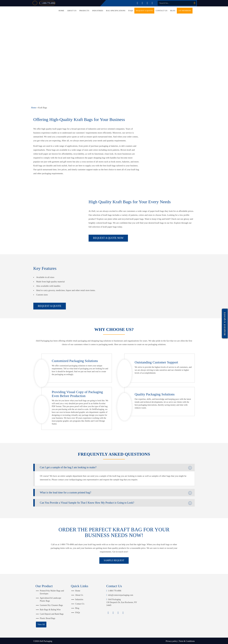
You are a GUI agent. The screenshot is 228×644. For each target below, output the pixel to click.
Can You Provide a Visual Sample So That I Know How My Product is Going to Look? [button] (101, 501)
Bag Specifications (116, 11)
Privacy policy (172, 640)
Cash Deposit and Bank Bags (52, 613)
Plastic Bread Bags (48, 617)
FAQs (131, 11)
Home (61, 11)
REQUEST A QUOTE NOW (108, 238)
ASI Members (185, 11)
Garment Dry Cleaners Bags (51, 604)
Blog (173, 11)
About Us (72, 11)
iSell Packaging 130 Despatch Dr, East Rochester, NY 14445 (122, 601)
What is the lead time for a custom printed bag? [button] (73, 490)
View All (41, 624)
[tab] (114, 464)
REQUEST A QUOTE (50, 302)
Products (84, 11)
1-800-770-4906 (50, 3)
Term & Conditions (187, 640)
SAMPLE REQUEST (114, 559)
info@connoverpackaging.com (120, 594)
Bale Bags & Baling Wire (50, 609)
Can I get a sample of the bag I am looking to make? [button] (76, 464)
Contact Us (162, 11)
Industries (98, 11)
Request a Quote (144, 11)
